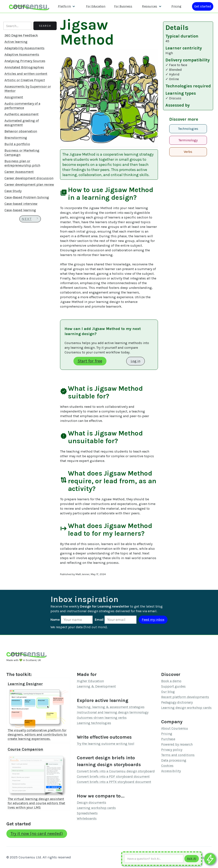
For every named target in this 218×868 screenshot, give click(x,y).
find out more (95, 627)
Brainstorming (16, 138)
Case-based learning (20, 210)
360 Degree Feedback (21, 35)
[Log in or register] (203, 6)
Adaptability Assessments (24, 48)
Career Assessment (19, 172)
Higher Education (90, 681)
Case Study (13, 191)
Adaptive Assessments (22, 54)
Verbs (188, 152)
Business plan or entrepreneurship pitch (22, 163)
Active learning (16, 42)
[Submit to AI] (192, 859)
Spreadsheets (87, 813)
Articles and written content (26, 74)
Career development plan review (29, 184)
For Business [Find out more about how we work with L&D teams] (123, 6)
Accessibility (171, 771)
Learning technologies (94, 723)
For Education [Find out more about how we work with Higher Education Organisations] (96, 6)
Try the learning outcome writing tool (106, 744)
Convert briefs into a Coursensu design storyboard (116, 771)
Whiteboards (87, 818)
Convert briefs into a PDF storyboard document (113, 776)
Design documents (92, 802)
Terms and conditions (178, 755)
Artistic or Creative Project (25, 80)
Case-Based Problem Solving (27, 197)
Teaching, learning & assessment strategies (111, 707)
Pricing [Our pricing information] (176, 6)
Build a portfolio (17, 144)
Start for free (90, 361)
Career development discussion (29, 178)
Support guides (173, 686)
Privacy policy (172, 750)
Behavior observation (21, 131)
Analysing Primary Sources (25, 61)
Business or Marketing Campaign (22, 153)
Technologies (188, 129)
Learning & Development (96, 686)
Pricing (167, 734)
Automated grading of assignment (22, 123)
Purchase (168, 739)
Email (99, 620)
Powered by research (177, 744)
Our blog (168, 692)
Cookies (167, 766)
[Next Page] (30, 219)
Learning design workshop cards (186, 708)
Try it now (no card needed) (37, 834)
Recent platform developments (185, 697)
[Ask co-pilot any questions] (210, 859)
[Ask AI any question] (154, 859)
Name (55, 620)
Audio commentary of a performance (22, 106)
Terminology (188, 140)
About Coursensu (175, 728)
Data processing (174, 760)
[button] (67, 6)
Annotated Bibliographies (24, 67)
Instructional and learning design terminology (113, 712)
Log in (136, 361)
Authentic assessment (22, 114)
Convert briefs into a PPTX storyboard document (114, 782)
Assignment (14, 97)
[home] (29, 6)
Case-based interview (21, 204)
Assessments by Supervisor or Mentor (28, 89)
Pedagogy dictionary (177, 702)
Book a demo (171, 681)
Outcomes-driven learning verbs (102, 718)
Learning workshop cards (96, 808)
